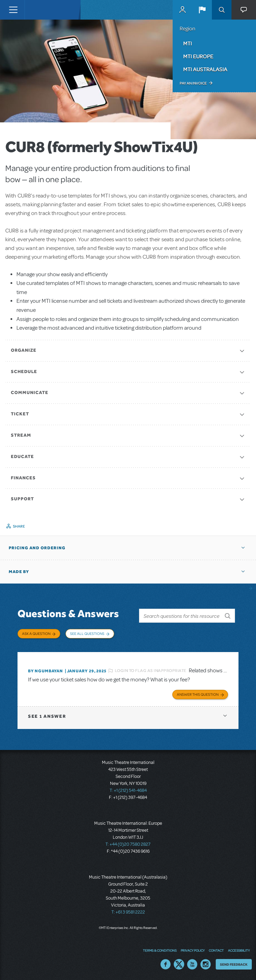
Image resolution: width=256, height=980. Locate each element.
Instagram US (206, 964)
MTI (188, 43)
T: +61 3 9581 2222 (128, 912)
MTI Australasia (205, 69)
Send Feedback (234, 964)
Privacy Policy (193, 950)
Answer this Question (198, 694)
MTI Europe (198, 56)
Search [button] (222, 10)
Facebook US (166, 964)
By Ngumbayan (46, 671)
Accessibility (239, 950)
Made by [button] (19, 572)
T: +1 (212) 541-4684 (128, 791)
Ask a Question (36, 634)
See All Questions (87, 634)
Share (19, 526)
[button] (202, 10)
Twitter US (179, 964)
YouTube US (192, 964)
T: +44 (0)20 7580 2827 (128, 844)
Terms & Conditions (160, 950)
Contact (216, 950)
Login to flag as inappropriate (151, 671)
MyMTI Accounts (182, 10)
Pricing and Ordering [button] (37, 548)
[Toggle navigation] (13, 10)
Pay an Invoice (193, 83)
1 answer (47, 716)
